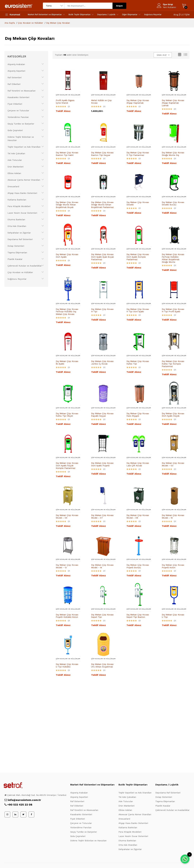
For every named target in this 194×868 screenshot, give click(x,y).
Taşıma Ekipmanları (17, 253)
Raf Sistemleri (15, 77)
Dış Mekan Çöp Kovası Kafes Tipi (138, 362)
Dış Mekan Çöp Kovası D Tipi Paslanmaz (138, 154)
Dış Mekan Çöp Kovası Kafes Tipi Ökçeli (67, 415)
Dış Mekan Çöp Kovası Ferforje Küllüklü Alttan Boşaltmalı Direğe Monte (173, 258)
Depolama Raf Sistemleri (20, 239)
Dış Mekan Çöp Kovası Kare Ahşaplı (138, 415)
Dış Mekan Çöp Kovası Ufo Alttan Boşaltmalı (102, 665)
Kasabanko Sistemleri (18, 97)
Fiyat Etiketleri (15, 104)
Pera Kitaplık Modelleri (19, 206)
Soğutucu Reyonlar (153, 14)
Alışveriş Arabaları (16, 64)
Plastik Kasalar (15, 259)
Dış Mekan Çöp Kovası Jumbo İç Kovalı (102, 362)
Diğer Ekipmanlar (130, 14)
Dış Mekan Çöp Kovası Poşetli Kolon (173, 566)
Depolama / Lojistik (106, 14)
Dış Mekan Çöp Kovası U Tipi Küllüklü (67, 665)
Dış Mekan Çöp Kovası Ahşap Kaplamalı (138, 102)
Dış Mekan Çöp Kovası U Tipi (173, 616)
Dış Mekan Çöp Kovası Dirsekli (138, 203)
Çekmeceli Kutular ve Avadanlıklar (25, 266)
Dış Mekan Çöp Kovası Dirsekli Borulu (173, 203)
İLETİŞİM (185, 15)
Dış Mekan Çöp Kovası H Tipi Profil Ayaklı (173, 310)
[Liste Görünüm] (185, 55)
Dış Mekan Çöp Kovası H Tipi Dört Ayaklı (138, 310)
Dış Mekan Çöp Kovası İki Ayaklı (67, 362)
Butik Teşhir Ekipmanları (80, 14)
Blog (176, 15)
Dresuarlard (13, 186)
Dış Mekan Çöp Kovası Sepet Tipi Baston (138, 616)
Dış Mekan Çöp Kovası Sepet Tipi (102, 616)
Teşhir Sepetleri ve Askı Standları (24, 147)
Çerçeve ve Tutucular (18, 110)
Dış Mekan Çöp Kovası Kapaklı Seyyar (102, 415)
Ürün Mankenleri (15, 167)
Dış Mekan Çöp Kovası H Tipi (102, 310)
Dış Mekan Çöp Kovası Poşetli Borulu (138, 566)
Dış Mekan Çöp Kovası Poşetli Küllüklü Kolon (67, 616)
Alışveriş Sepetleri (16, 71)
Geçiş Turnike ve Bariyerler (21, 124)
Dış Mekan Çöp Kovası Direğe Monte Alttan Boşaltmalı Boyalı (67, 205)
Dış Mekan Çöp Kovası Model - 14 (102, 566)
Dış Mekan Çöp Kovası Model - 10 (173, 516)
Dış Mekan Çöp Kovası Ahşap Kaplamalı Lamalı (173, 103)
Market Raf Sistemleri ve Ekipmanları (45, 14)
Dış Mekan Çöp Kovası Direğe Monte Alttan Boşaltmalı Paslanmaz (102, 205)
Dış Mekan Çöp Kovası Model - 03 (173, 464)
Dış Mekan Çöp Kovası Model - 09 (138, 516)
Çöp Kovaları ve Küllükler (20, 272)
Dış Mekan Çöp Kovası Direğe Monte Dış (173, 154)
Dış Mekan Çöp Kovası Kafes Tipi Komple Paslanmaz (173, 364)
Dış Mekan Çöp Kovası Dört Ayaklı (67, 256)
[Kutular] (180, 55)
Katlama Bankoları (17, 200)
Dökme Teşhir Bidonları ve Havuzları (21, 139)
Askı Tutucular (15, 160)
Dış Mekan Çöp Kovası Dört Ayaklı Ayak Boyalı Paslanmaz (102, 257)
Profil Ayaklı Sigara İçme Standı (65, 102)
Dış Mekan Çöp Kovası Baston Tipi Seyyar (102, 154)
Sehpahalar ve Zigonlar (19, 233)
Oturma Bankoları (16, 219)
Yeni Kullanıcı (169, 7)
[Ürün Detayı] (68, 80)
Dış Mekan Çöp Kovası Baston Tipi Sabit (67, 154)
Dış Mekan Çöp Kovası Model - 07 (102, 516)
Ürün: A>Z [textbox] (162, 55)
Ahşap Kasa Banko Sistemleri (22, 193)
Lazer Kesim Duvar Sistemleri (22, 213)
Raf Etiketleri (14, 84)
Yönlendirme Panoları (18, 117)
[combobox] (163, 55)
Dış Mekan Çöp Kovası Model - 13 (67, 566)
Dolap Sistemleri (16, 246)
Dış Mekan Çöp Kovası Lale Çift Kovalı (138, 464)
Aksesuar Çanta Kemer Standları (24, 180)
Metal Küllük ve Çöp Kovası (101, 102)
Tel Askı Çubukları (16, 153)
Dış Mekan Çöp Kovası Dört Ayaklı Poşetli (102, 464)
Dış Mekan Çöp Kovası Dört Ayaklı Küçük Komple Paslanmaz (67, 466)
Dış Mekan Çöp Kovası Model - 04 (67, 516)
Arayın (119, 6)
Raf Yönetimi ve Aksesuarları (22, 91)
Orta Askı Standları (17, 226)
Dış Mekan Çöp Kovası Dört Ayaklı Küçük (173, 415)
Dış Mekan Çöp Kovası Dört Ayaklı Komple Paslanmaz (138, 257)
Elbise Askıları (14, 173)
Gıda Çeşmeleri (15, 130)
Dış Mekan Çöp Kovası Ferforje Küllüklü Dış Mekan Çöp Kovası (67, 312)
